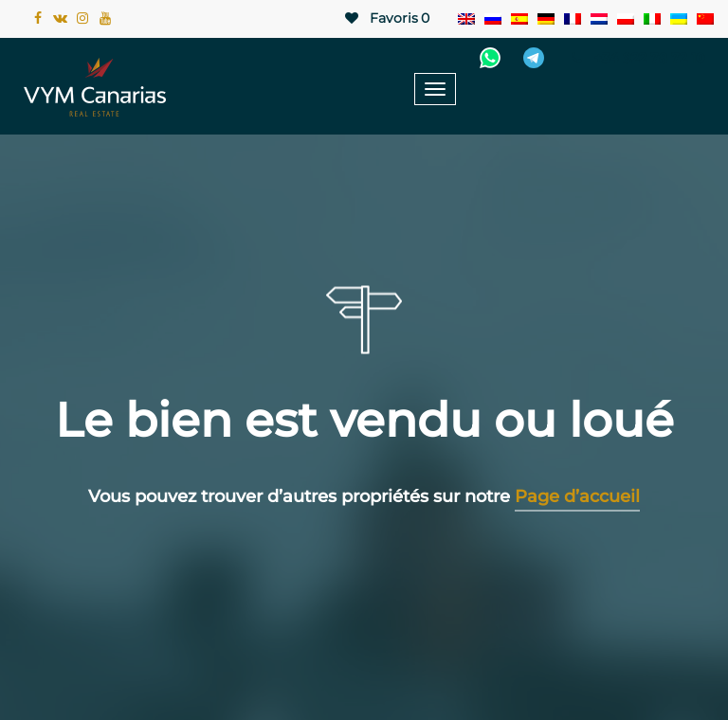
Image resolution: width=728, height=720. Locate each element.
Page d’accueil (577, 496)
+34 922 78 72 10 (636, 58)
